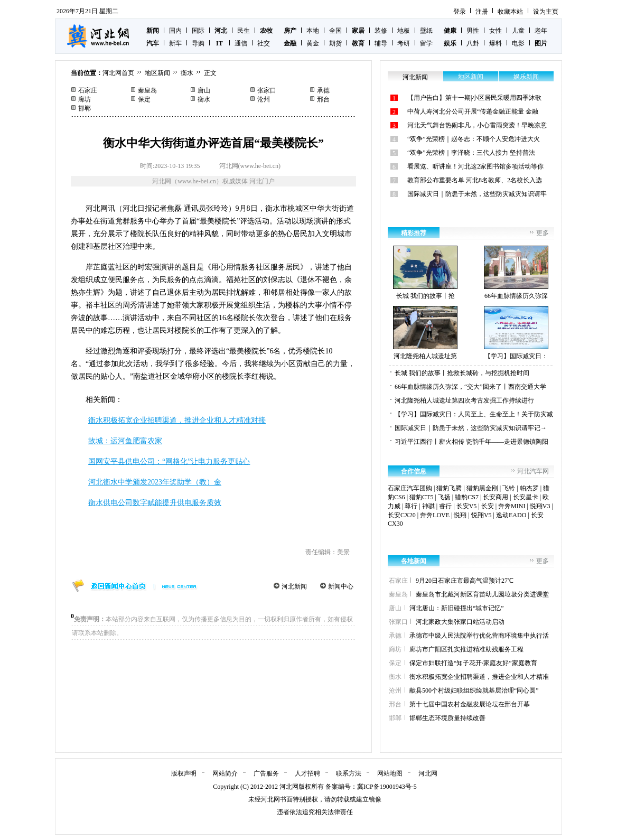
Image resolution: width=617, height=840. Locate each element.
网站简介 (225, 773)
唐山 (204, 90)
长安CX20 (402, 515)
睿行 (445, 506)
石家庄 (88, 90)
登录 (460, 12)
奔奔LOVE (435, 515)
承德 (323, 90)
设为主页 (546, 12)
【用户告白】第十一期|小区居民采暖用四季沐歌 (474, 98)
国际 (198, 31)
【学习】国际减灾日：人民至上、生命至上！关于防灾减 (474, 414)
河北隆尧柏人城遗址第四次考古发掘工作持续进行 (464, 400)
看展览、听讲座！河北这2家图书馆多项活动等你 (475, 166)
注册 (482, 12)
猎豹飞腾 (449, 488)
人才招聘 (307, 773)
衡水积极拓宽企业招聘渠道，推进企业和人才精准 (479, 677)
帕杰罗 (529, 488)
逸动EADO (511, 515)
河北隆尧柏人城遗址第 (425, 333)
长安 (488, 506)
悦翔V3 (540, 506)
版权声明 (184, 773)
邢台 (323, 99)
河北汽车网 (533, 471)
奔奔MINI (512, 506)
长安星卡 (526, 497)
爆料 (496, 43)
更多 (543, 233)
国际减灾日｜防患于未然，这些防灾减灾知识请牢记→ (471, 428)
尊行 (411, 506)
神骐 (428, 506)
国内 (175, 31)
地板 (404, 31)
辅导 (381, 43)
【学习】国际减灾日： (516, 333)
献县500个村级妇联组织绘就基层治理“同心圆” (474, 690)
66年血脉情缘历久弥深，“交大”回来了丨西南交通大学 (470, 387)
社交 (264, 43)
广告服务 (266, 773)
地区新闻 (157, 73)
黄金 (313, 43)
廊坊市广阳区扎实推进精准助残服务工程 (466, 649)
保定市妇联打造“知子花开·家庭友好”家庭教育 (473, 663)
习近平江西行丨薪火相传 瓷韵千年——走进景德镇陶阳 (471, 442)
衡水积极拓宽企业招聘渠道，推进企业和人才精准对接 (177, 420)
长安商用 (496, 497)
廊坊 (85, 99)
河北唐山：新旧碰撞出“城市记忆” (457, 608)
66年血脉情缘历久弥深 (516, 273)
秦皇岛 (147, 90)
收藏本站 (510, 12)
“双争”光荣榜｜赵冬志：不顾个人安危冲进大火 (474, 139)
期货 (335, 43)
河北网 (428, 773)
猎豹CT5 (421, 497)
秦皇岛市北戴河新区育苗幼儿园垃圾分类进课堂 (482, 594)
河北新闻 (294, 586)
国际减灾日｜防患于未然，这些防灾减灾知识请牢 (477, 194)
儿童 (518, 31)
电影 (518, 43)
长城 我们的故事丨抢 (425, 273)
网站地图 (390, 773)
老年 (541, 31)
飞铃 (509, 488)
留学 (426, 43)
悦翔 (460, 515)
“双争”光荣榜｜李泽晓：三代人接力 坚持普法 (471, 153)
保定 (144, 99)
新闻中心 (341, 586)
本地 (313, 31)
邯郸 (85, 108)
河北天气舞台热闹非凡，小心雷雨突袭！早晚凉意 (477, 125)
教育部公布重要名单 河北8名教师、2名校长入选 (475, 180)
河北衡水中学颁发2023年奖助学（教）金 (155, 482)
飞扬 (444, 497)
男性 (473, 31)
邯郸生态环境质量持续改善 (447, 718)
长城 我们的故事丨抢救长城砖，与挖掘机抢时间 (462, 373)
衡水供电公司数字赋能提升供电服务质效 (155, 503)
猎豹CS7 (467, 497)
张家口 (267, 90)
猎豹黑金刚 (482, 488)
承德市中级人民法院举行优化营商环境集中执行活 (479, 636)
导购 (198, 43)
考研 (404, 43)
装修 (381, 31)
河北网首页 (118, 73)
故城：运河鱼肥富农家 (125, 441)
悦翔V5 (482, 515)
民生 (244, 31)
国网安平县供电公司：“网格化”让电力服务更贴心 (169, 461)
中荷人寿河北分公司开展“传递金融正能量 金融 (473, 111)
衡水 (187, 73)
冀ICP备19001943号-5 (387, 787)
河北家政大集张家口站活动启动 (460, 622)
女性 (496, 31)
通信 (241, 43)
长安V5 (467, 506)
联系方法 (349, 773)
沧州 (264, 99)
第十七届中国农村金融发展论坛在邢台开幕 (470, 704)
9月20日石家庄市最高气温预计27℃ (465, 581)
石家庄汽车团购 (410, 488)
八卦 (473, 43)
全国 (335, 31)
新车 (175, 43)
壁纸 (426, 31)
